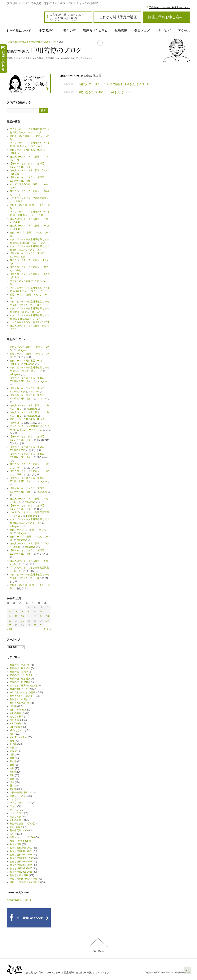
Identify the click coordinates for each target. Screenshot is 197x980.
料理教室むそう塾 (19, 689)
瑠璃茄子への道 (18, 796)
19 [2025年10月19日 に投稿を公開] (10, 621)
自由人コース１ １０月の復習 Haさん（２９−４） (117, 84)
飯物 (12, 779)
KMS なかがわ (17, 730)
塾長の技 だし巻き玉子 (22, 675)
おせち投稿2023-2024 (21, 865)
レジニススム (17, 813)
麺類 (12, 765)
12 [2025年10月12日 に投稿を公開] (10, 616)
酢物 (12, 775)
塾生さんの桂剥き (19, 699)
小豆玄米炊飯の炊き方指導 (24, 879)
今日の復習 (15, 713)
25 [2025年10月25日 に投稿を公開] (47, 621)
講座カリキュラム (95, 31)
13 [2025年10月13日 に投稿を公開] (16, 616)
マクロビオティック (20, 803)
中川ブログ (163, 31)
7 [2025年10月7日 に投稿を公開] (22, 612)
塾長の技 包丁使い (20, 665)
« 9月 (9, 629)
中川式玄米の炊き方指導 (22, 692)
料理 (12, 741)
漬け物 (13, 706)
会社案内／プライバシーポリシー (43, 973)
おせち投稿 (15, 844)
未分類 (13, 834)
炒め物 (13, 772)
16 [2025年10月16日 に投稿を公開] (35, 616)
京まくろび (15, 817)
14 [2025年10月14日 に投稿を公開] (22, 616)
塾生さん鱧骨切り (19, 875)
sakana (13, 751)
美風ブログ (142, 31)
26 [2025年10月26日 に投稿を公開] (10, 625)
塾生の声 (70, 31)
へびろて (14, 799)
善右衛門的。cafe (19, 830)
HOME (10, 42)
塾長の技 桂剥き (19, 672)
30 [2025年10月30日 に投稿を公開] (35, 625)
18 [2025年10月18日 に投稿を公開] (47, 616)
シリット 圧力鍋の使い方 (24, 686)
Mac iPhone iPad (18, 737)
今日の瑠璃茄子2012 (20, 793)
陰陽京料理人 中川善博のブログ (28, 42)
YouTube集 (15, 723)
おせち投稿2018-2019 (21, 848)
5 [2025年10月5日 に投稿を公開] (10, 612)
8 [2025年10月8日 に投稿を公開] (29, 612)
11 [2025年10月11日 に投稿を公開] (47, 612)
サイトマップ (102, 973)
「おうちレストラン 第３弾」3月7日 (29, 322)
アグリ (13, 806)
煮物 (12, 758)
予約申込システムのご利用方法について (170, 7)
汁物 (12, 748)
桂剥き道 (14, 720)
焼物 (12, 755)
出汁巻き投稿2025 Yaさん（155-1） (107, 92)
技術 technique (18, 710)
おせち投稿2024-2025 (21, 868)
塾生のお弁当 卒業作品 (22, 824)
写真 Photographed (20, 841)
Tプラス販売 (16, 827)
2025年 (47, 42)
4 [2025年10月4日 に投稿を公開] (48, 607)
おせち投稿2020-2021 (21, 855)
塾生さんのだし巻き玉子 (22, 696)
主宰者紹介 (47, 31)
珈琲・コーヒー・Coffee (22, 837)
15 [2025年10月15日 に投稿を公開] (29, 616)
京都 (12, 734)
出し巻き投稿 (17, 717)
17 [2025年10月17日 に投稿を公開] (41, 616)
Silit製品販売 (16, 727)
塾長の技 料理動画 (20, 682)
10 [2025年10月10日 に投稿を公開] (41, 612)
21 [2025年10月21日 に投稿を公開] (22, 621)
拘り (12, 782)
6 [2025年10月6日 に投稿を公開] (16, 612)
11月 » (47, 629)
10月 (54, 42)
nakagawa (22, 350)
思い (12, 786)
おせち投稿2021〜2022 (22, 858)
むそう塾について (19, 31)
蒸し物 (13, 761)
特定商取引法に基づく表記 (78, 973)
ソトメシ (14, 810)
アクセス (184, 31)
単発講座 (121, 31)
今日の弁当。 (17, 820)
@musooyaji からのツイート (21, 900)
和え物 (13, 744)
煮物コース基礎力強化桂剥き (25, 882)
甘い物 (13, 789)
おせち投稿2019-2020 (21, 851)
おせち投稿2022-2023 (21, 862)
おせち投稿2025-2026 (21, 872)
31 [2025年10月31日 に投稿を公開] (41, 625)
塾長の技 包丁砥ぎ (20, 679)
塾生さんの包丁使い (20, 703)
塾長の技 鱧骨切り (20, 668)
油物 (12, 768)
